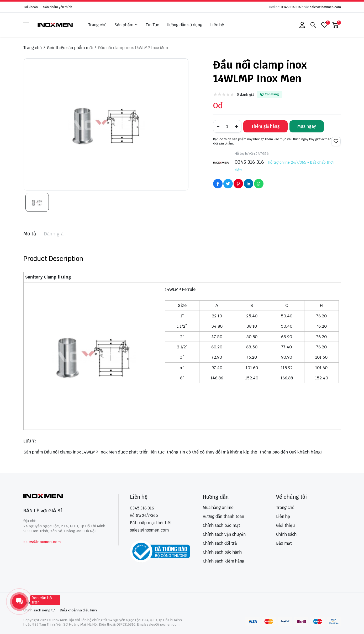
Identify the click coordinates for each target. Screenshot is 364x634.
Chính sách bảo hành (222, 552)
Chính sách (286, 534)
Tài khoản (31, 7)
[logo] (55, 25)
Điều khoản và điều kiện (78, 610)
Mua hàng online (218, 507)
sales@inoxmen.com (325, 7)
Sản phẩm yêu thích (58, 7)
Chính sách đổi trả (220, 543)
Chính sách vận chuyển (224, 534)
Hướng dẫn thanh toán (223, 516)
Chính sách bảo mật (221, 525)
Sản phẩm (126, 25)
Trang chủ (97, 25)
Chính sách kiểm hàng (224, 561)
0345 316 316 (291, 7)
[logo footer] (65, 496)
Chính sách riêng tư (39, 610)
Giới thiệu (285, 525)
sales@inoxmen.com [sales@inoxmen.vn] (149, 530)
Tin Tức (152, 25)
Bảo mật (284, 543)
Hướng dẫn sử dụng (185, 25)
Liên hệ (217, 25)
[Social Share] (218, 184)
